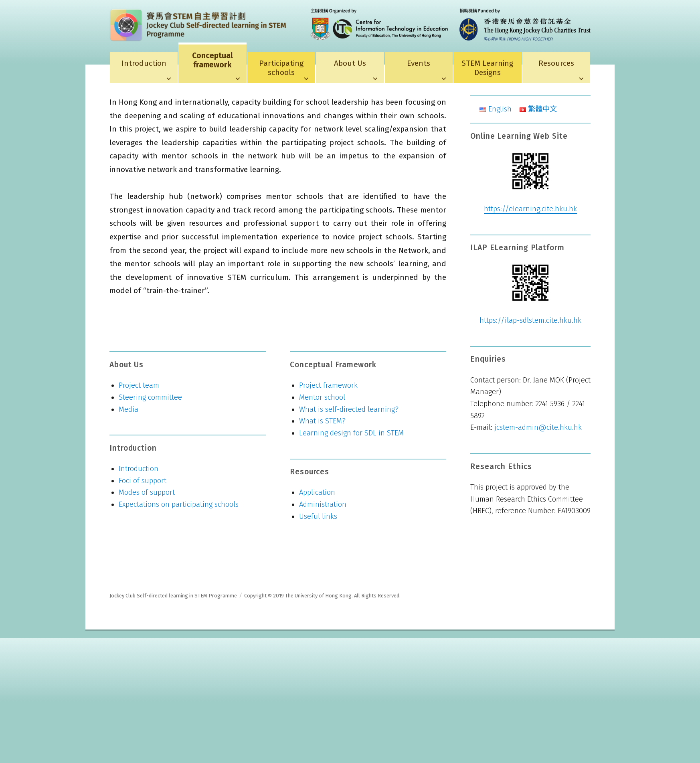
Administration (323, 504)
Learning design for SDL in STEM (351, 433)
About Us (350, 63)
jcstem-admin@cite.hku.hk (538, 427)
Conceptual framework (212, 60)
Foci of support (143, 481)
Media (128, 409)
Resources (556, 63)
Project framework (328, 385)
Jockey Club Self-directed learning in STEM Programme (173, 596)
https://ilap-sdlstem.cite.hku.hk (530, 320)
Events (419, 63)
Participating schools (281, 68)
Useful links (318, 516)
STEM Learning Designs (487, 68)
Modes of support (147, 492)
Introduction (144, 63)
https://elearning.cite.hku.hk (530, 209)
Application (317, 492)
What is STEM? (322, 421)
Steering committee (150, 397)
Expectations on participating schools (179, 504)
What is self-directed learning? (349, 409)
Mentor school (322, 397)
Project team (139, 385)
